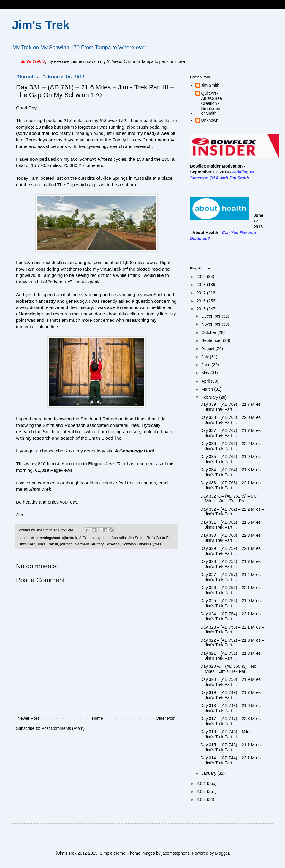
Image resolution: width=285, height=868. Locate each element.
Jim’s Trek (40, 489)
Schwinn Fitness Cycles (141, 544)
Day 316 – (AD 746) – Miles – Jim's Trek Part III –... (228, 734)
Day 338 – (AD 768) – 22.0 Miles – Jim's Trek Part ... (232, 420)
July (206, 357)
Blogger (222, 853)
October (209, 332)
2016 (202, 301)
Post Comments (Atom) (63, 728)
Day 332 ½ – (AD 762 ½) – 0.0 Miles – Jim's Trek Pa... (229, 499)
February (210, 397)
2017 (202, 293)
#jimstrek (70, 538)
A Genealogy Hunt (94, 538)
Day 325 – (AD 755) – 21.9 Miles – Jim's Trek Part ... (232, 603)
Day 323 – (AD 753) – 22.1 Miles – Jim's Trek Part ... (232, 630)
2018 (202, 285)
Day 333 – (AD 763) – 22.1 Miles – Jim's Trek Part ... (232, 485)
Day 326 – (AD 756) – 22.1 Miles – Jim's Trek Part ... (232, 590)
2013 (202, 791)
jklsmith (66, 544)
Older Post (166, 718)
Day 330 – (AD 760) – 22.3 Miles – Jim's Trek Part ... (232, 538)
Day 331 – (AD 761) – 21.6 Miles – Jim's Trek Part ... (232, 525)
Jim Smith (136, 538)
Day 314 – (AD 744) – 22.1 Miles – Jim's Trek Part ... (232, 760)
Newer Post (28, 718)
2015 (202, 309)
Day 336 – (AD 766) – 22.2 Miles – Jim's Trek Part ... (232, 446)
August (208, 348)
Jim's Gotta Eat (159, 538)
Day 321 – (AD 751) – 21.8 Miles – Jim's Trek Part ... (232, 656)
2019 (202, 277)
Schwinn (113, 544)
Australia (119, 538)
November (211, 324)
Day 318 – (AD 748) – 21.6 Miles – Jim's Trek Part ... (232, 708)
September (212, 340)
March (208, 389)
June (206, 365)
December (211, 316)
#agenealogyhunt (46, 538)
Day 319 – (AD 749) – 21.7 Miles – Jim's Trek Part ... (232, 695)
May (206, 373)
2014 (202, 783)
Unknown (210, 120)
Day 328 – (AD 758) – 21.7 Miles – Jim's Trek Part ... (232, 564)
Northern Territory (89, 544)
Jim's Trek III (47, 544)
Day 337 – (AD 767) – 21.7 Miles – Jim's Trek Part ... (232, 433)
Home (97, 718)
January (209, 773)
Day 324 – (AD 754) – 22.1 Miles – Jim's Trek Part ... (232, 616)
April (206, 381)
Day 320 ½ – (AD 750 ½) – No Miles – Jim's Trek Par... (228, 669)
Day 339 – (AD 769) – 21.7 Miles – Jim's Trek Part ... (232, 407)
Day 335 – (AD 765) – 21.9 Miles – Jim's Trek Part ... (232, 459)
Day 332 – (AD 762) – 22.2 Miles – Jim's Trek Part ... (232, 512)
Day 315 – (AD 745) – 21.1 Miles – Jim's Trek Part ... (232, 747)
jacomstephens (175, 853)
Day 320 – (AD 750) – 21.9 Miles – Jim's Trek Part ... (232, 682)
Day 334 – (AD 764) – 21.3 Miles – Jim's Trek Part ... (232, 472)
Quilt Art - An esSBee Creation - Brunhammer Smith (212, 103)
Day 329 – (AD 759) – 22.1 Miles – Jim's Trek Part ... (232, 551)
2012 (202, 799)
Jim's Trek (41, 25)
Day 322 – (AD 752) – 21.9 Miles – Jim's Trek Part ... (232, 643)
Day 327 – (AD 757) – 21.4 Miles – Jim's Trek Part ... (232, 577)
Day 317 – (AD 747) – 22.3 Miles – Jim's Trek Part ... (232, 721)
